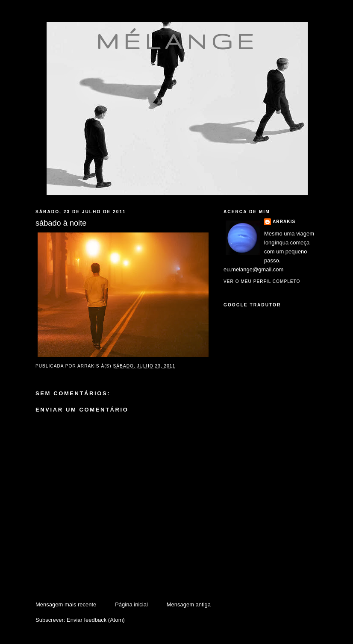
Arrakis (284, 222)
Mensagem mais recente (66, 604)
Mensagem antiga (189, 604)
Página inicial (131, 604)
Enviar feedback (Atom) (96, 620)
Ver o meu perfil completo (262, 281)
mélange (177, 41)
